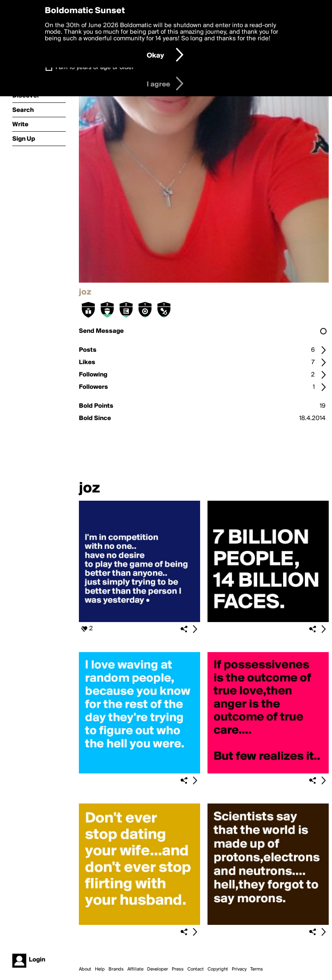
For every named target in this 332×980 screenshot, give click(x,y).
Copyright (218, 969)
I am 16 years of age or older (95, 67)
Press (178, 969)
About (85, 969)
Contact (196, 969)
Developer (158, 969)
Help (100, 969)
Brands (116, 969)
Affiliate (135, 969)
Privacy (239, 969)
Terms (257, 969)
